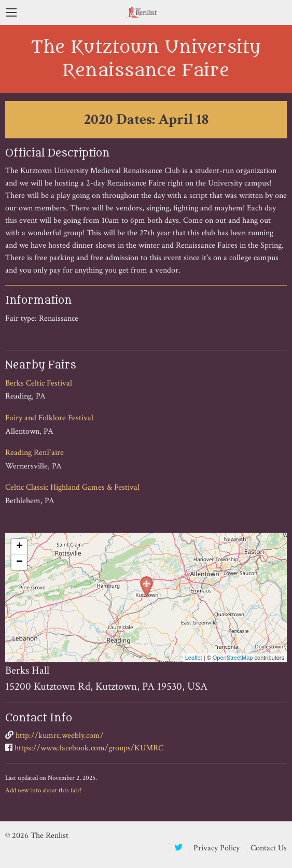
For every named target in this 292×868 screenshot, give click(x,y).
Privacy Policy (217, 848)
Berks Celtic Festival (39, 383)
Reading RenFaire (34, 453)
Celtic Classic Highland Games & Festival (72, 487)
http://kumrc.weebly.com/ (60, 736)
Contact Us (269, 848)
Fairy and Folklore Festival (49, 418)
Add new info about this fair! (44, 790)
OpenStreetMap (233, 658)
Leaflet (194, 658)
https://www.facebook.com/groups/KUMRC (89, 748)
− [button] (19, 562)
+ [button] (19, 547)
